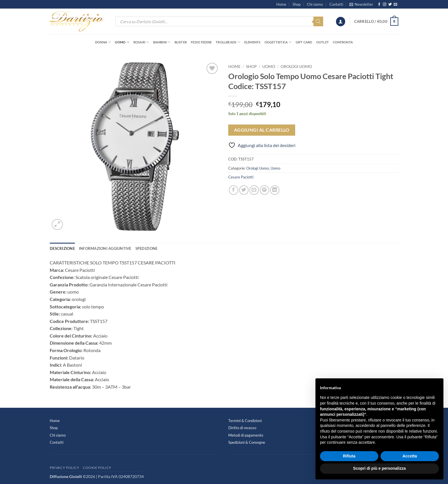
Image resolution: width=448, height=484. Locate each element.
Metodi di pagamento (246, 435)
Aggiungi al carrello (262, 130)
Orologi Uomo (296, 67)
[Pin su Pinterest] (264, 190)
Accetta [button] (410, 456)
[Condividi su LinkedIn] (275, 190)
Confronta (343, 42)
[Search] (318, 21)
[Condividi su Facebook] (234, 190)
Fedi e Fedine (201, 42)
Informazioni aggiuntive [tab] (105, 248)
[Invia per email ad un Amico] (254, 190)
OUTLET (323, 42)
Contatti (336, 4)
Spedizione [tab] (147, 248)
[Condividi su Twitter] (244, 190)
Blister (181, 42)
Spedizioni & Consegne (247, 442)
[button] (361, 4)
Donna (103, 42)
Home (281, 4)
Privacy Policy (65, 468)
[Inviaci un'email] (395, 5)
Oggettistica (278, 42)
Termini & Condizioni (245, 421)
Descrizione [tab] (62, 248)
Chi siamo (315, 4)
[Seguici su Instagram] (385, 5)
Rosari (141, 42)
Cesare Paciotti (241, 177)
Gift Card (304, 42)
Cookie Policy (97, 468)
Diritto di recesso (242, 428)
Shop (297, 4)
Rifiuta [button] (349, 456)
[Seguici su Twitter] (390, 5)
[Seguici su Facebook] (379, 5)
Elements (252, 42)
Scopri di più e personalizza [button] (379, 468)
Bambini (162, 42)
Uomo (122, 42)
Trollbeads (228, 42)
